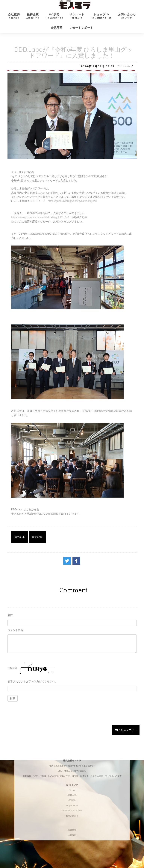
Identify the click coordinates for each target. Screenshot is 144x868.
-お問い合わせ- (72, 758)
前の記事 (20, 537)
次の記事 (37, 537)
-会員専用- (72, 778)
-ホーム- (72, 733)
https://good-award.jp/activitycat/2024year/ (72, 201)
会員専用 (57, 28)
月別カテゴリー (126, 730)
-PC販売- (72, 743)
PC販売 (54, 16)
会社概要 (14, 16)
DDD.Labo (125, 66)
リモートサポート (81, 28)
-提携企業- (72, 738)
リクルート (77, 16)
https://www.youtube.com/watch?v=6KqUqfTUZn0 (40, 217)
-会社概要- (72, 773)
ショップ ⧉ (101, 16)
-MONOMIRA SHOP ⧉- (72, 753)
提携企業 (33, 16)
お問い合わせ (127, 16)
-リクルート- (72, 748)
